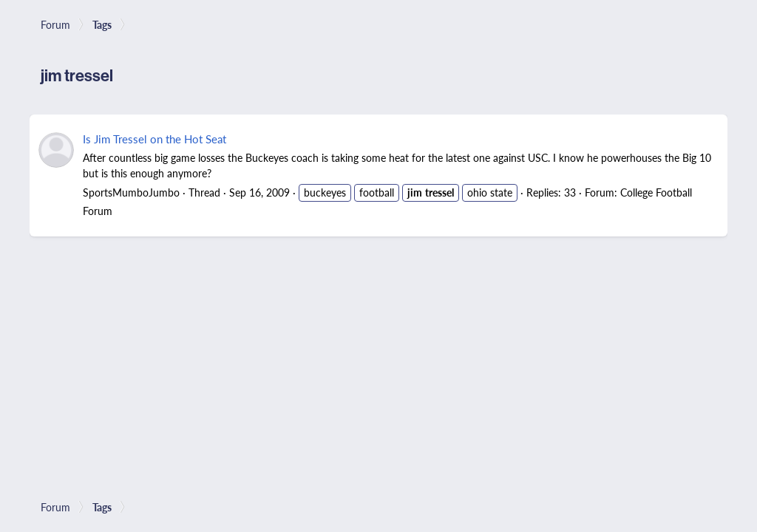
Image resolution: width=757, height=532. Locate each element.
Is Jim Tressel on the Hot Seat (155, 139)
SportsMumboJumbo (131, 192)
